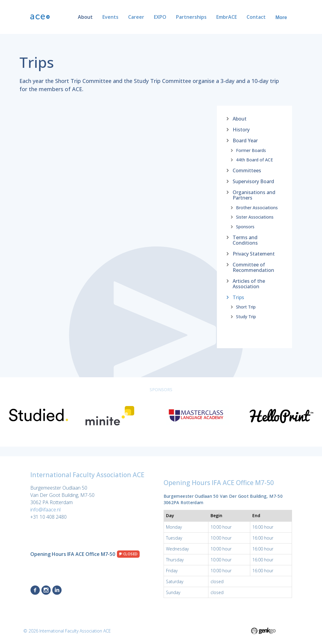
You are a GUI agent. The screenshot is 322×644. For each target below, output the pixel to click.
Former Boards (251, 150)
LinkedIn (57, 590)
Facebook (35, 590)
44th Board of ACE (254, 160)
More (281, 17)
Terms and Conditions (245, 240)
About (85, 17)
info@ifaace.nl (45, 510)
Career (136, 17)
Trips (238, 297)
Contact (256, 17)
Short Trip (246, 307)
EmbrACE (227, 17)
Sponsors (245, 226)
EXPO (160, 17)
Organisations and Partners (254, 195)
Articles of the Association (249, 283)
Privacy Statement (254, 253)
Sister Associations (255, 217)
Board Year (245, 140)
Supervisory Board (253, 181)
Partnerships (191, 17)
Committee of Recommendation (253, 267)
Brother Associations (257, 207)
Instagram (46, 590)
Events (110, 17)
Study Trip (246, 316)
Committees (247, 170)
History (241, 129)
